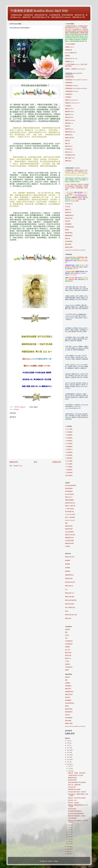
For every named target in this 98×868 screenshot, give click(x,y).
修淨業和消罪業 (72, 780)
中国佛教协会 (69, 94)
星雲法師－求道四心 (74, 803)
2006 (68, 854)
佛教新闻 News (69, 129)
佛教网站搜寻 (69, 135)
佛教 (76, 279)
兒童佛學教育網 (69, 227)
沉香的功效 (73, 184)
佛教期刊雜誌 (69, 233)
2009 (68, 847)
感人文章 (68, 650)
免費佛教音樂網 (69, 77)
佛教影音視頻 (69, 218)
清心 (66, 589)
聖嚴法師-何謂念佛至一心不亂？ (77, 816)
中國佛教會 (68, 686)
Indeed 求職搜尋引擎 (71, 53)
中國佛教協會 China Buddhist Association (76, 80)
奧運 (66, 632)
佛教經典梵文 (82, 279)
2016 (68, 750)
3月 (69, 839)
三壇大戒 (68, 207)
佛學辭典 (68, 560)
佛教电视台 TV (69, 123)
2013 (68, 757)
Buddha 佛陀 (75, 201)
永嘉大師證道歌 (72, 818)
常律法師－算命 (72, 800)
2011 (68, 762)
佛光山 (67, 611)
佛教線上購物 (69, 247)
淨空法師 (16, 409)
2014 (68, 755)
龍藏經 (67, 670)
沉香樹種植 (70, 186)
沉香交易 (80, 184)
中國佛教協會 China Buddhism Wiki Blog (76, 88)
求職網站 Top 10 (69, 47)
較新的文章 (14, 462)
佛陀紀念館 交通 (70, 557)
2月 (69, 841)
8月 (69, 827)
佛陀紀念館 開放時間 (71, 600)
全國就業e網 (69, 50)
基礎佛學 (68, 647)
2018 (68, 745)
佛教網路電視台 (69, 215)
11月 (70, 769)
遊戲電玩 (68, 629)
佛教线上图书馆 (69, 138)
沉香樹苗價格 (78, 186)
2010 (68, 764)
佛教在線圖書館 (72, 31)
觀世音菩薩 (68, 653)
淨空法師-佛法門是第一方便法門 (77, 792)
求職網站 (68, 56)
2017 (68, 748)
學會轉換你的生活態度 (74, 789)
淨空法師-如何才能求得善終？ (76, 814)
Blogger (56, 861)
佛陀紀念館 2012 (70, 593)
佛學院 (67, 230)
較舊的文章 (57, 462)
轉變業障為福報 (72, 778)
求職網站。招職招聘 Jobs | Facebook (75, 69)
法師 (66, 638)
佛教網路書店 (69, 236)
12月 (70, 766)
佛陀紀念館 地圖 (70, 597)
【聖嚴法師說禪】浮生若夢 (75, 775)
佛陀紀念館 (68, 618)
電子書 (67, 635)
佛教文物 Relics (69, 117)
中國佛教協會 (69, 83)
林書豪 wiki (68, 210)
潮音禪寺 (85, 198)
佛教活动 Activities (70, 120)
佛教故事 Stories (70, 112)
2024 (68, 741)
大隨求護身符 (69, 667)
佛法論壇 (68, 221)
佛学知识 (68, 141)
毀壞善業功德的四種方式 (75, 811)
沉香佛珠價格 (79, 188)
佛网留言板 (68, 161)
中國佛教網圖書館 (74, 33)
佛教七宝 (68, 143)
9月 (69, 825)
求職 (66, 62)
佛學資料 (68, 677)
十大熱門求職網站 (70, 44)
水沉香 (68, 184)
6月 (69, 832)
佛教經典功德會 (69, 543)
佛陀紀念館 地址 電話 (71, 615)
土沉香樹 (72, 188)
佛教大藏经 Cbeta (70, 158)
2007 (68, 851)
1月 (69, 844)
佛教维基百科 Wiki (70, 132)
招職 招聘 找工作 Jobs (71, 59)
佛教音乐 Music (69, 109)
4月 (69, 837)
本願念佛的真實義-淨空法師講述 (77, 782)
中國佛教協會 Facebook (72, 86)
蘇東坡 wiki (68, 658)
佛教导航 (68, 126)
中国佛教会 (68, 97)
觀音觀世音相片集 (70, 582)
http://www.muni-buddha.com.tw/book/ (75, 250)
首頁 (35, 462)
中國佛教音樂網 (84, 33)
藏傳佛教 (68, 571)
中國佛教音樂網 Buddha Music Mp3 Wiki (39, 11)
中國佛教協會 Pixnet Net (72, 91)
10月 (70, 771)
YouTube (70, 514)
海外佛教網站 (69, 241)
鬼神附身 (68, 664)
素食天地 (68, 239)
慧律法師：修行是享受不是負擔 (77, 798)
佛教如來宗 (68, 212)
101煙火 (67, 661)
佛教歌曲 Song (69, 115)
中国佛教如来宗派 (70, 155)
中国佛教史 (68, 106)
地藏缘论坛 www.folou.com (72, 103)
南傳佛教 (68, 568)
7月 (69, 830)
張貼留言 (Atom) (18, 466)
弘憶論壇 (68, 546)
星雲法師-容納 (72, 809)
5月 (69, 834)
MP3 (69, 449)
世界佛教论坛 (69, 149)
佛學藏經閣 (68, 224)
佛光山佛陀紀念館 (70, 607)
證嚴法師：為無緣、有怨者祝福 (77, 773)
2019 (68, 743)
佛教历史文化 (69, 146)
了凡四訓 (84, 29)
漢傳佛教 (68, 564)
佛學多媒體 (80, 31)
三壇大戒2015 (69, 204)
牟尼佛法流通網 (69, 541)
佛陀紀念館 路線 (70, 604)
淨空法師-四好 (72, 787)
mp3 (70, 506)
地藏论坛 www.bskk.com (72, 100)
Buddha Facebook (70, 520)
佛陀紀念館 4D (69, 586)
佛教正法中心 (69, 152)
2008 (68, 849)
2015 (68, 752)
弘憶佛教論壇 (69, 641)
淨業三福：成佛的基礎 (74, 785)
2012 (68, 759)
